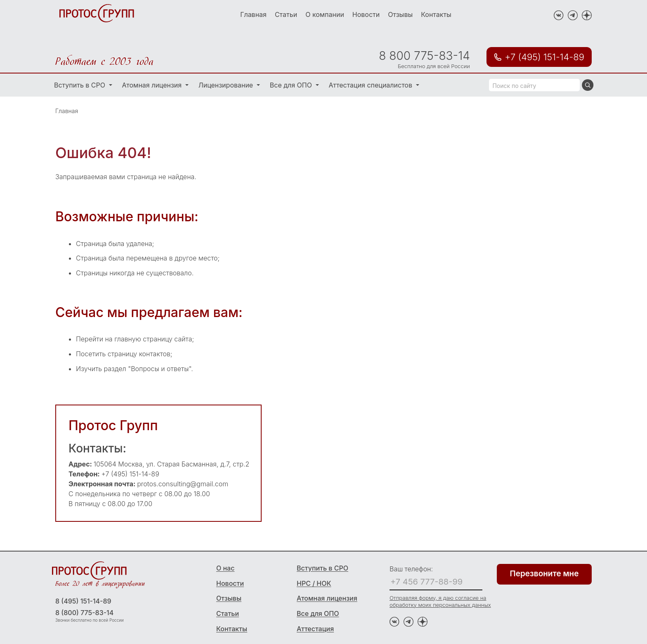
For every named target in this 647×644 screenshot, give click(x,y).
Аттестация (315, 629)
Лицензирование (227, 85)
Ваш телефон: (411, 569)
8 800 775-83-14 (424, 56)
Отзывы (400, 14)
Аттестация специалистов (372, 85)
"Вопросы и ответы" (159, 369)
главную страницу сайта (153, 339)
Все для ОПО (292, 85)
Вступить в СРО (81, 85)
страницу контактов (139, 354)
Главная (253, 14)
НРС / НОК (314, 583)
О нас (225, 568)
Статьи (286, 14)
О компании (325, 14)
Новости (366, 14)
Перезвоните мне (544, 574)
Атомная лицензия (153, 85)
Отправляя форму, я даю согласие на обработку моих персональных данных (440, 601)
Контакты (436, 14)
